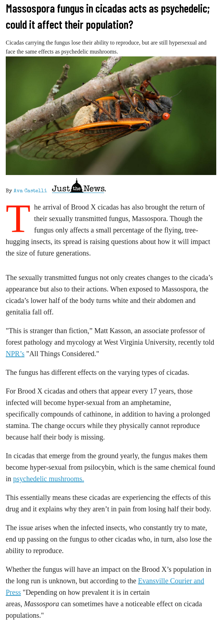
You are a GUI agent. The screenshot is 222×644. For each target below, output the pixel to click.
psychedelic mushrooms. (49, 479)
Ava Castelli (30, 191)
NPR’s (15, 354)
